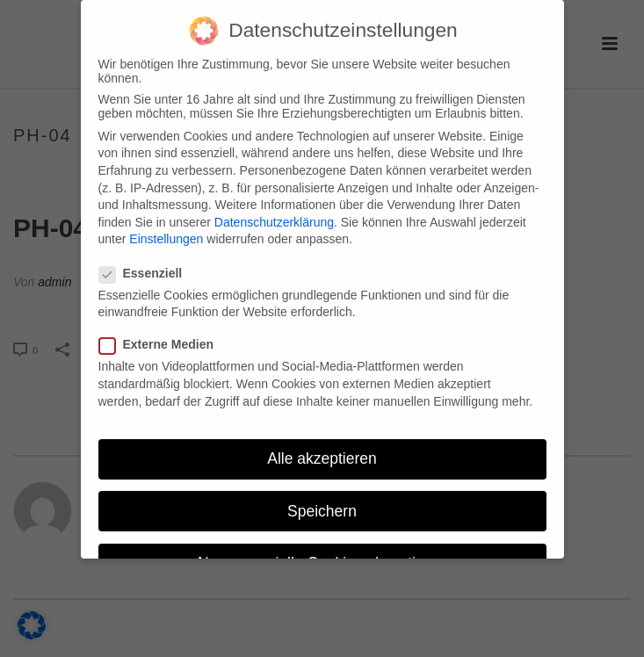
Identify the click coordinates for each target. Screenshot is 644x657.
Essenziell (146, 259)
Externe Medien (162, 331)
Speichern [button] (322, 497)
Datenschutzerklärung (274, 208)
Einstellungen (166, 226)
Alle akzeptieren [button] (322, 445)
